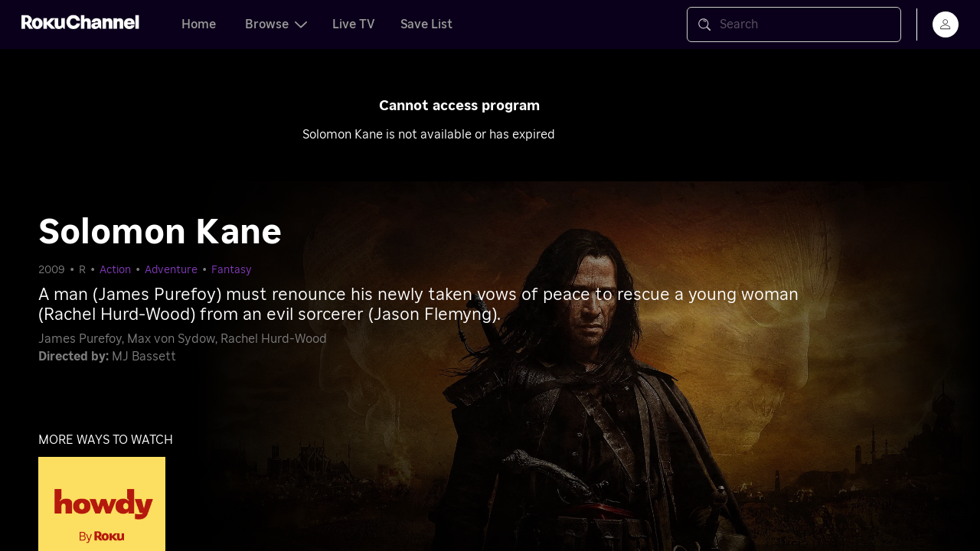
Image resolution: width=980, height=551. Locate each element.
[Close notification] (876, 92)
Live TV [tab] (354, 24)
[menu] (946, 24)
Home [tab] (199, 24)
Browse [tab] (276, 24)
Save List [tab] (426, 24)
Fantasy (232, 270)
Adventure (171, 270)
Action (115, 270)
